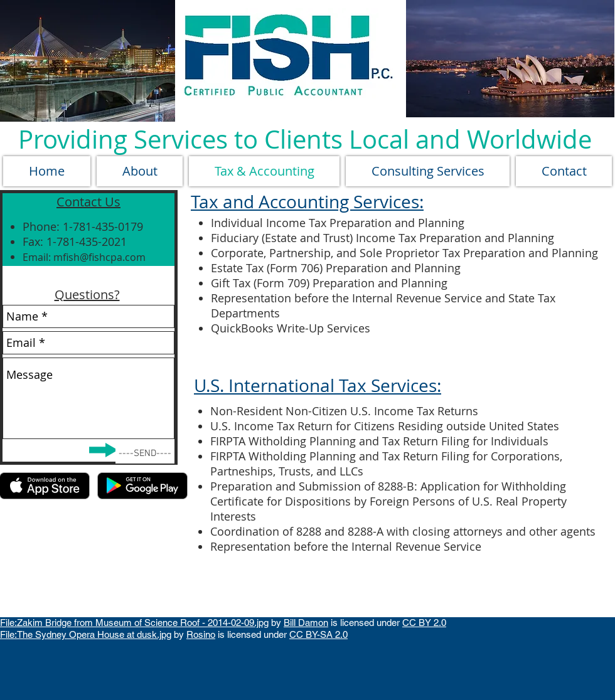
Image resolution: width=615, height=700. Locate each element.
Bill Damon (306, 623)
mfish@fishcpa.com (99, 257)
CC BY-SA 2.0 (318, 634)
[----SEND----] (145, 454)
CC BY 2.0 (424, 623)
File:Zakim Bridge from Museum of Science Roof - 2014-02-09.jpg (134, 623)
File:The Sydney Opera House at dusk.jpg (86, 634)
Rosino (201, 634)
